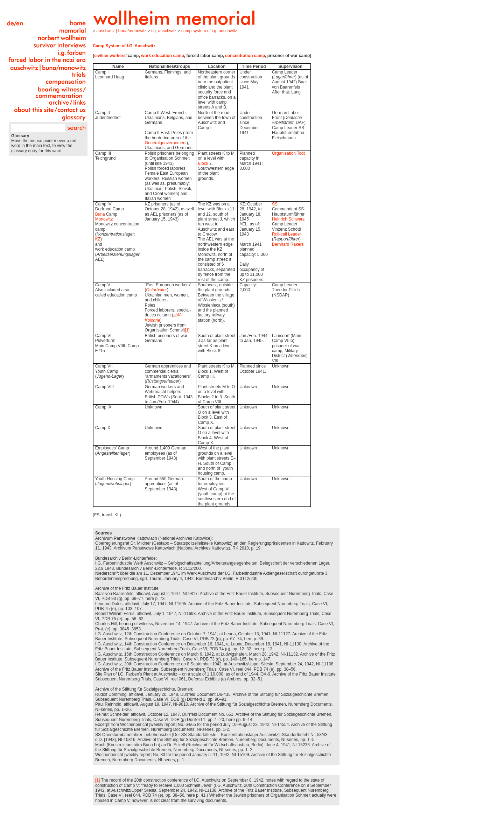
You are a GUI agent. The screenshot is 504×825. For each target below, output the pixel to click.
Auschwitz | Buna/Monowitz (121, 31)
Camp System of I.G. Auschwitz (209, 31)
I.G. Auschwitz (164, 31)
